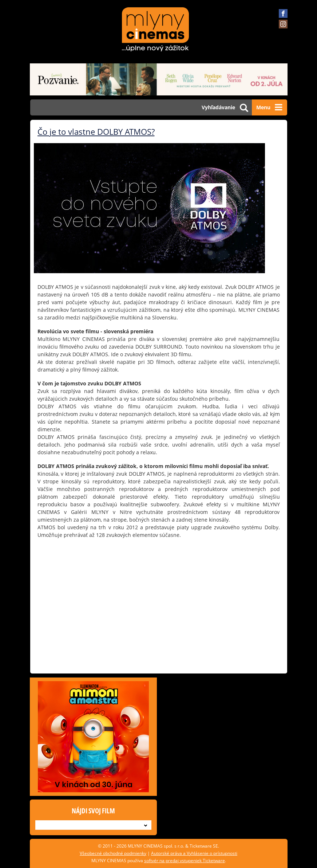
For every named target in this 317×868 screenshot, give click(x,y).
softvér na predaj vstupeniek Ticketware (185, 861)
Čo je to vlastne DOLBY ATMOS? (96, 131)
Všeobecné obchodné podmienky (113, 853)
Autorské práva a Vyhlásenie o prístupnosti (194, 853)
